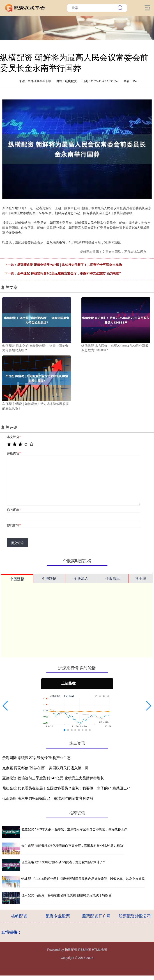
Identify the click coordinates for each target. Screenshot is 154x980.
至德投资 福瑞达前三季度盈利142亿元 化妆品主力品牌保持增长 (53, 778)
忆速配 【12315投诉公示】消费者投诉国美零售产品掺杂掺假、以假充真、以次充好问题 (83, 879)
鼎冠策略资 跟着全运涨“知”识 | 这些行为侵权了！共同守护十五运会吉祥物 (69, 265)
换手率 (141, 579)
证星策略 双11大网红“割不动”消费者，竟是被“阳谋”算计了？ (64, 862)
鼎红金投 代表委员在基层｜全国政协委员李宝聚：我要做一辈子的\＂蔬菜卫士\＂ (67, 788)
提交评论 (17, 543)
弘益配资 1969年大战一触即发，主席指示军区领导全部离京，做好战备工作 (74, 829)
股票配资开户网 (96, 916)
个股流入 (81, 579)
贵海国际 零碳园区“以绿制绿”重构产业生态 (36, 758)
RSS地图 (85, 950)
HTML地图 (99, 950)
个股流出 (113, 579)
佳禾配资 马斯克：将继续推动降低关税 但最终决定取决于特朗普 (67, 895)
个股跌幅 (49, 579)
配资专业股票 (58, 916)
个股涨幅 (17, 579)
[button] (5, 706)
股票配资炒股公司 (135, 916)
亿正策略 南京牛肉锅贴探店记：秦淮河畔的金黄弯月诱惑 (48, 798)
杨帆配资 (19, 916)
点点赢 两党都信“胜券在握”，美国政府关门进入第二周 (45, 768)
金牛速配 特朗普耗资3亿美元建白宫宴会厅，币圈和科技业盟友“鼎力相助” (69, 273)
